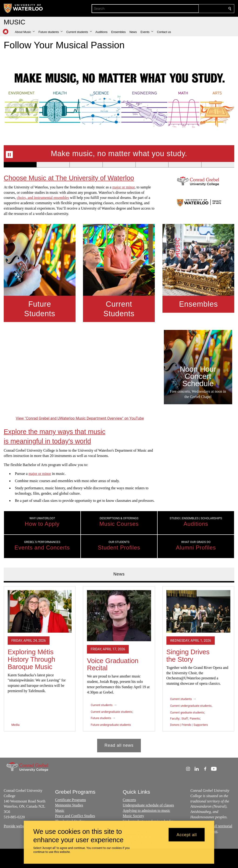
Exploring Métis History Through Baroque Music (31, 659)
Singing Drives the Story (188, 656)
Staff (185, 718)
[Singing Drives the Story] (198, 611)
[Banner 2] (53, 165)
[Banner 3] (86, 165)
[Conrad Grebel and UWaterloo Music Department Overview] (80, 372)
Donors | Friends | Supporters (189, 725)
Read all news (119, 745)
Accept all (187, 835)
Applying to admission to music (146, 810)
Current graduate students (187, 712)
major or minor (123, 187)
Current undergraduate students (111, 712)
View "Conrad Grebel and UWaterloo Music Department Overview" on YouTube (80, 418)
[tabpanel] (119, 667)
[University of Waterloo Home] (23, 8)
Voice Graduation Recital (113, 664)
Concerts (129, 800)
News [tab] (119, 574)
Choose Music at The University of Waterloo (69, 178)
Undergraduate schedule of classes (148, 805)
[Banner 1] (20, 165)
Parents (195, 718)
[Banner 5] (152, 165)
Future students (101, 718)
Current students (102, 705)
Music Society (133, 816)
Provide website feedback (23, 826)
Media (15, 725)
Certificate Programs (71, 800)
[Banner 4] (119, 165)
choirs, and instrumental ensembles (43, 198)
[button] (25, 32)
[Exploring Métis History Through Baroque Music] (40, 611)
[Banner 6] (185, 165)
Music (60, 810)
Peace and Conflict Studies (75, 816)
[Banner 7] (218, 165)
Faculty (175, 718)
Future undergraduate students (111, 725)
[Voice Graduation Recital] (119, 616)
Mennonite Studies (69, 805)
